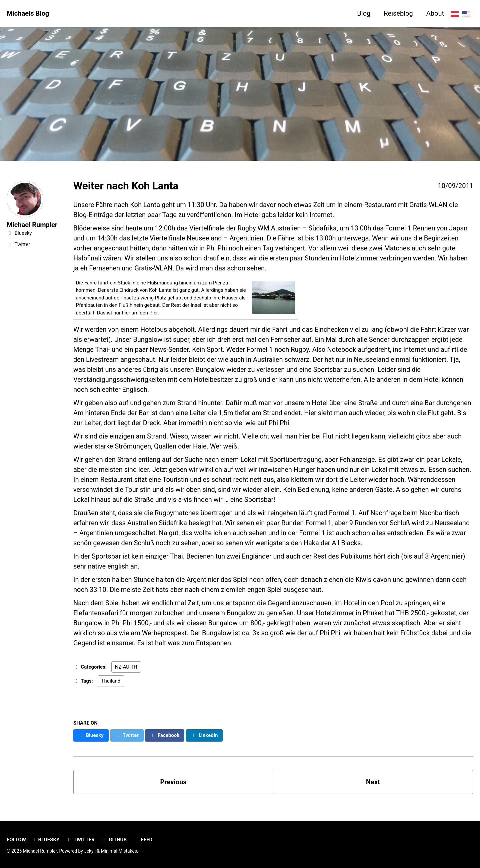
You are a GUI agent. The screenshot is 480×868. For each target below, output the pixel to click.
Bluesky (45, 840)
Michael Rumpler (32, 225)
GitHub (114, 840)
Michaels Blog (28, 13)
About (435, 13)
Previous (173, 782)
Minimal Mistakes (119, 851)
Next (373, 782)
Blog (364, 13)
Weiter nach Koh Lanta (126, 186)
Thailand (111, 681)
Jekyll (90, 851)
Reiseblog (398, 13)
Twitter (80, 840)
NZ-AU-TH (126, 667)
